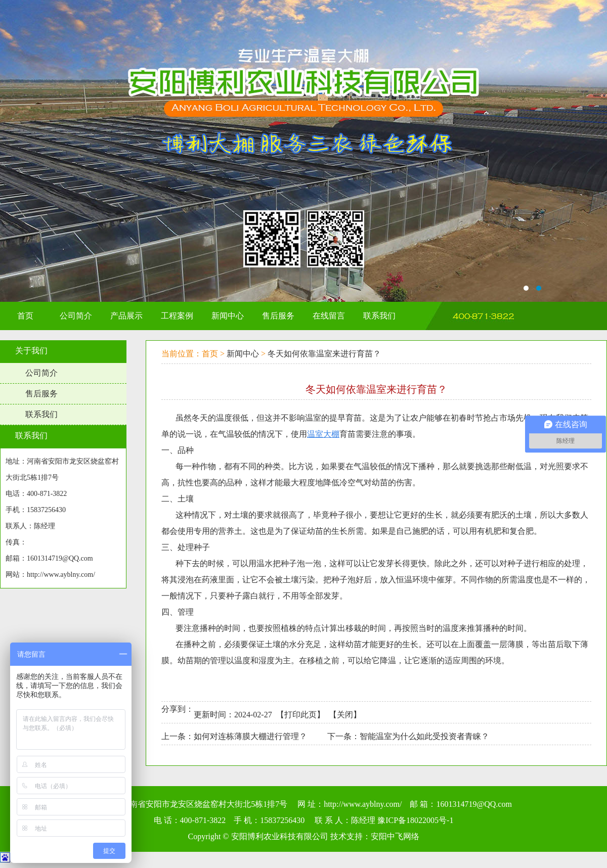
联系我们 (41, 414)
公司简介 (41, 373)
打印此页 (300, 715)
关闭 (345, 715)
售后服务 (41, 394)
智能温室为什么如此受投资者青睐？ (424, 736)
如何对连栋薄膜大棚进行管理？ (250, 736)
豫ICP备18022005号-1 (415, 820)
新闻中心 (243, 354)
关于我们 (31, 351)
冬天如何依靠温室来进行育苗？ (324, 354)
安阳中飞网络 (395, 836)
